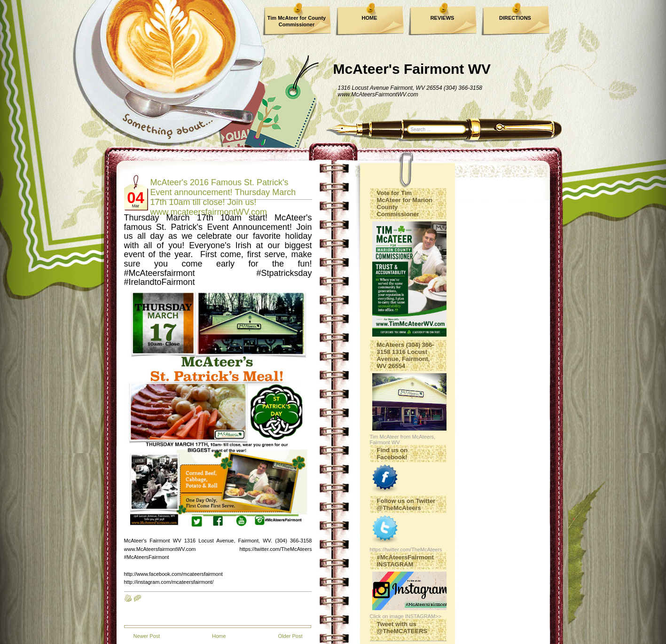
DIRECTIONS (515, 18)
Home (219, 636)
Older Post (290, 636)
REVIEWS (443, 18)
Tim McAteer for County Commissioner (297, 21)
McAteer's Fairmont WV (412, 69)
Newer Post (147, 636)
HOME (370, 18)
